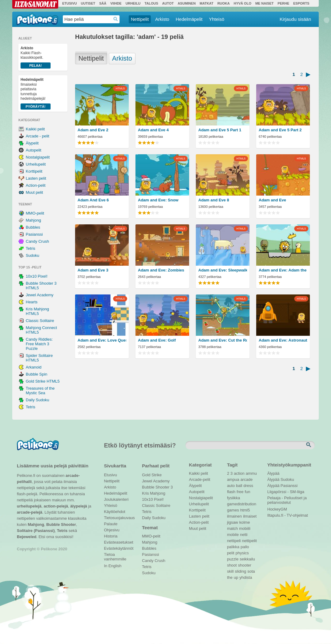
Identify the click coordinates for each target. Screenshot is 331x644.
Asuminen (187, 3)
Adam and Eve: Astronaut (283, 340)
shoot (232, 565)
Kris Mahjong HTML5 (37, 311)
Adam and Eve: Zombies (161, 270)
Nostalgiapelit (38, 157)
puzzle (233, 559)
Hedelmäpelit (189, 19)
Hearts (32, 302)
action (239, 473)
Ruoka (223, 3)
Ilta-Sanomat (35, 4)
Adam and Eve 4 (153, 130)
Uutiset (88, 3)
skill (230, 571)
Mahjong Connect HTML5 (41, 330)
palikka (233, 547)
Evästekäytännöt (118, 548)
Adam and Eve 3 (93, 270)
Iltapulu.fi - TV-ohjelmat (288, 515)
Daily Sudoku (38, 400)
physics (242, 553)
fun (248, 492)
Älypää (273, 473)
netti (244, 535)
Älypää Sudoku (281, 479)
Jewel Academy (40, 295)
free (240, 492)
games (233, 510)
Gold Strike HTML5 (43, 381)
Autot (168, 3)
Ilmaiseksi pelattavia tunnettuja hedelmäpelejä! (36, 94)
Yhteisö (217, 19)
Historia (111, 536)
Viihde (116, 3)
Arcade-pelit (200, 479)
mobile (233, 535)
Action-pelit (36, 185)
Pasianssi (34, 234)
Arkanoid (34, 367)
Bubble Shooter (61, 524)
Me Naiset (264, 3)
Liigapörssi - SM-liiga (286, 492)
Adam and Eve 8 (214, 200)
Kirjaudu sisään (295, 19)
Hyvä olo (242, 3)
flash (231, 492)
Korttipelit (34, 171)
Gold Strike (152, 475)
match (232, 528)
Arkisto (162, 19)
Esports (301, 3)
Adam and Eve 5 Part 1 (220, 130)
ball (239, 486)
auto (231, 486)
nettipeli (234, 541)
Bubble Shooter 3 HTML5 (41, 286)
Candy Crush (37, 241)
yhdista (246, 577)
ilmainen (234, 516)
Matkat (206, 3)
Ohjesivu (112, 530)
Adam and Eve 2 (93, 130)
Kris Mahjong (154, 493)
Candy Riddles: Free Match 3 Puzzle (39, 344)
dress (248, 486)
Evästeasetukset (118, 542)
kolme (245, 522)
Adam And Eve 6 (93, 200)
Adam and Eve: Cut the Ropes (223, 340)
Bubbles (33, 227)
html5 (245, 510)
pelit (231, 553)
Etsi (309, 445)
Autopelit (34, 150)
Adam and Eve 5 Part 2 (280, 130)
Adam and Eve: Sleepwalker (223, 270)
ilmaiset (250, 516)
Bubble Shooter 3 (157, 487)
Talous (151, 3)
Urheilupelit (36, 164)
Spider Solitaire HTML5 (39, 358)
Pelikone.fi (37, 19)
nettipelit (249, 541)
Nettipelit (140, 19)
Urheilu (133, 3)
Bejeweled (27, 537)
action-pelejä (56, 506)
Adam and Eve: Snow (158, 200)
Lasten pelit (36, 178)
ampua (233, 479)
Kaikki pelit (35, 129)
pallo (245, 547)
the (230, 577)
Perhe (283, 3)
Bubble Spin (36, 374)
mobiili (245, 528)
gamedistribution (242, 504)
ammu (251, 473)
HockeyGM (277, 509)
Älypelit (32, 143)
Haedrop (116, 19)
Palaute (111, 524)
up (236, 577)
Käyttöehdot (114, 512)
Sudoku (32, 255)
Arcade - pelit (38, 136)
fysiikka (234, 498)
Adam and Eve (272, 200)
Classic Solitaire (40, 321)
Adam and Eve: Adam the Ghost (283, 270)
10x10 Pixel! (37, 276)
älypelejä (79, 506)
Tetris (30, 248)
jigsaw (233, 522)
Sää (103, 3)
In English (113, 566)
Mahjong (33, 220)
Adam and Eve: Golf (157, 340)
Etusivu (70, 3)
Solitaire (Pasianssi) (36, 531)
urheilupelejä (29, 506)
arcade (246, 479)
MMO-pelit (35, 213)
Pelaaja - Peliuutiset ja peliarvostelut (287, 499)
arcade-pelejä (30, 512)
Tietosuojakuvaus (118, 518)
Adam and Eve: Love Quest (102, 340)
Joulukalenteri (116, 499)
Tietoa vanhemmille (115, 555)
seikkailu (247, 559)
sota (251, 571)
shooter (244, 565)
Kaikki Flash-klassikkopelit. (36, 57)
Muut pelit (34, 192)
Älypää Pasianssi (282, 486)
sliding (240, 571)
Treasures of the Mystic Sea (40, 391)
